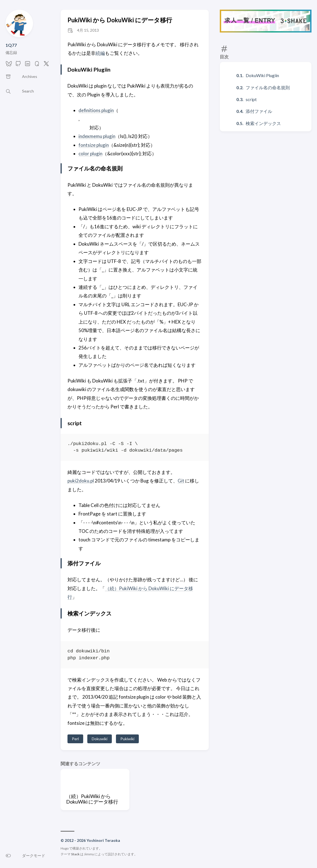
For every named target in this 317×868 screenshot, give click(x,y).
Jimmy (89, 854)
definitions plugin (96, 110)
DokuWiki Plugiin (262, 75)
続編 (100, 53)
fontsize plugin (94, 145)
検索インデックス (263, 123)
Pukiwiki (127, 739)
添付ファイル (259, 111)
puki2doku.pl (81, 481)
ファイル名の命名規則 (268, 87)
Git (181, 481)
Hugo (65, 848)
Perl (75, 739)
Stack (75, 854)
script (251, 99)
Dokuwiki (100, 739)
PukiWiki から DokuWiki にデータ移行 (120, 20)
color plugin (90, 154)
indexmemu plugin (97, 136)
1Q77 (11, 45)
